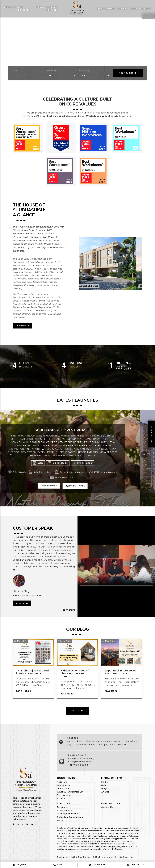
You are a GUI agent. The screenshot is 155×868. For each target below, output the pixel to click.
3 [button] (70, 610)
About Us (10, 7)
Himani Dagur (23, 591)
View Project (64, 486)
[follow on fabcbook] (13, 824)
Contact (146, 9)
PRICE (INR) (85, 71)
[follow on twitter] (22, 824)
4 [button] (74, 610)
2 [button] (67, 610)
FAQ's (60, 820)
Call (58, 865)
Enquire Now (151, 434)
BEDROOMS (52, 71)
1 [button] (64, 610)
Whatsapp (97, 865)
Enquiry (19, 865)
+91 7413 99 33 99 (78, 765)
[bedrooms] (61, 76)
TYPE (15, 71)
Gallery (105, 785)
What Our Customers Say (70, 792)
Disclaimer (63, 807)
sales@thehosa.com (80, 762)
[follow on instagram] (18, 824)
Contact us (136, 865)
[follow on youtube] (32, 824)
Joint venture (106, 9)
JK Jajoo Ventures (52, 9)
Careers (122, 9)
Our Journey (63, 785)
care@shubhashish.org (81, 758)
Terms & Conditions (67, 814)
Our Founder (64, 789)
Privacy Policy (64, 810)
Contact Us (107, 807)
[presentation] (130, 284)
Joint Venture (64, 795)
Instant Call (90, 486)
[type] (27, 76)
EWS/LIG (62, 798)
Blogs (134, 9)
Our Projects (24, 9)
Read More (22, 326)
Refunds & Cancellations (70, 817)
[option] (77, 567)
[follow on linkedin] (27, 824)
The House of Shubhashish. (94, 857)
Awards (105, 792)
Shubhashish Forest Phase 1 (78, 430)
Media (40, 7)
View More (22, 603)
